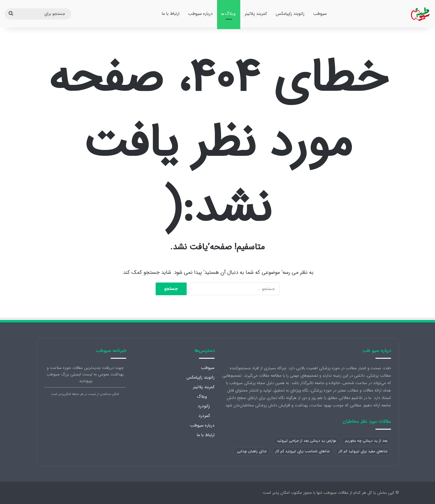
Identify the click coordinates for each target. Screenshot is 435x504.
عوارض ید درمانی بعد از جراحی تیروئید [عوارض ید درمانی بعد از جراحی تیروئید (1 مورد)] (307, 441)
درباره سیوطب (200, 14)
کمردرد (204, 416)
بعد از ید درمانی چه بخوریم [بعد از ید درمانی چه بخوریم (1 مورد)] (366, 441)
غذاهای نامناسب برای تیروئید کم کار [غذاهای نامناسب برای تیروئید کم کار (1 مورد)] (303, 451)
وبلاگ (230, 14)
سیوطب (320, 14)
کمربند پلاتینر (256, 14)
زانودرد (204, 406)
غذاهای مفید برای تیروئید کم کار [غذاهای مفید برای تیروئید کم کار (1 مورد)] (363, 451)
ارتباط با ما (171, 14)
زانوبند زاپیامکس (290, 14)
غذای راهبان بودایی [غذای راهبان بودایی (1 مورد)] (252, 451)
